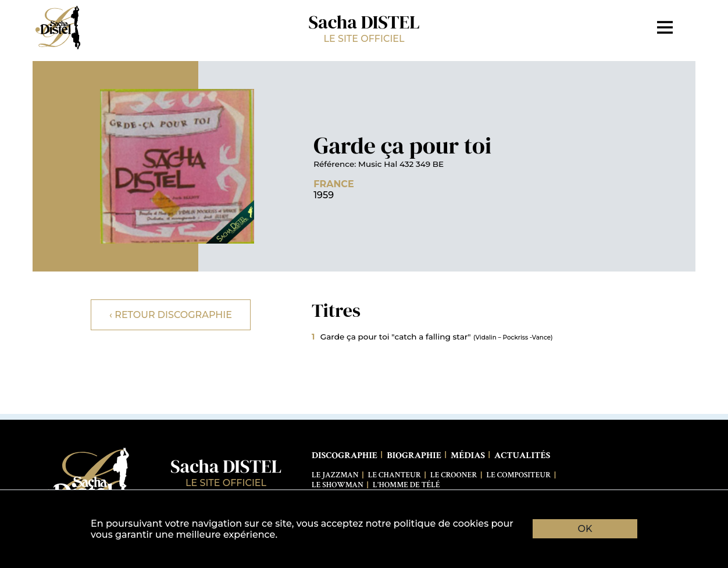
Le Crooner (454, 475)
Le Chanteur (395, 475)
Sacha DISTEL (364, 27)
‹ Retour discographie (171, 315)
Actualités (522, 456)
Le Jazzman (335, 475)
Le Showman (338, 485)
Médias (468, 456)
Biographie (414, 456)
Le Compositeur (519, 475)
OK (585, 529)
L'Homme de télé (406, 485)
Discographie (345, 456)
